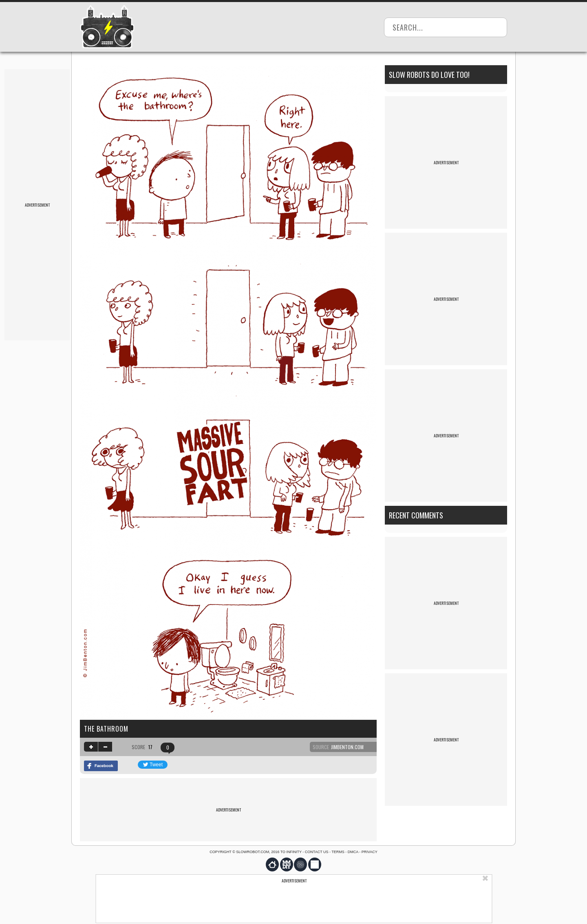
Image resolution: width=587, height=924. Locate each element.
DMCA (353, 852)
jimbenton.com (347, 747)
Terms (338, 852)
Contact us (317, 852)
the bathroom (106, 729)
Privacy (370, 852)
